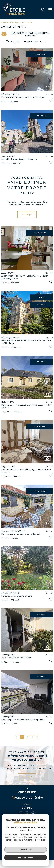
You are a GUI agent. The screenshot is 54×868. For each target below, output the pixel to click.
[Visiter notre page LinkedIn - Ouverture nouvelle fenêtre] (33, 814)
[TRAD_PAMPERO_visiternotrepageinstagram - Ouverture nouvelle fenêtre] (27, 814)
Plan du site (20, 850)
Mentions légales (30, 850)
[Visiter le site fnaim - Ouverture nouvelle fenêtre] (40, 839)
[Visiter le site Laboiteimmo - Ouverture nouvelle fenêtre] (27, 857)
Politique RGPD (24, 851)
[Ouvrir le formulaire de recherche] (43, 10)
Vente (23, 22)
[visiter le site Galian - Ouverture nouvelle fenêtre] (27, 831)
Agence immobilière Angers (10, 22)
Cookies (32, 851)
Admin (38, 850)
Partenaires (45, 850)
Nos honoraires (10, 850)
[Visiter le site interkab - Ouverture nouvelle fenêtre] (22, 839)
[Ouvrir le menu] (50, 10)
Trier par (13, 41)
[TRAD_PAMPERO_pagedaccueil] (14, 14)
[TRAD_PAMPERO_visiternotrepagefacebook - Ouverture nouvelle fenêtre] (21, 814)
